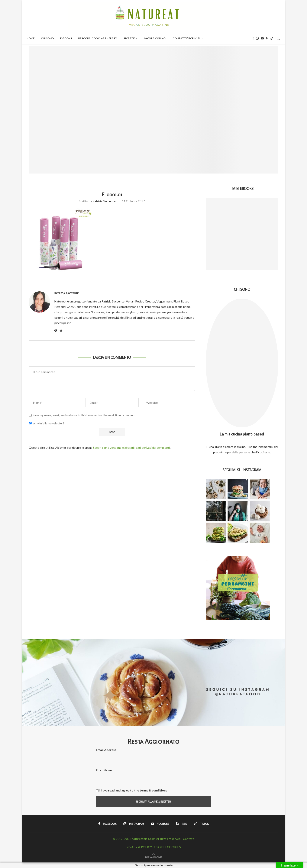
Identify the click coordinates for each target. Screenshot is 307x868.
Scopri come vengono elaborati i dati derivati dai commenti (131, 448)
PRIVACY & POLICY (138, 847)
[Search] (278, 38)
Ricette (129, 38)
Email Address (106, 750)
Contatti (189, 839)
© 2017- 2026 (122, 839)
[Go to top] (154, 857)
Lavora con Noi (155, 38)
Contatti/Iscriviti (186, 38)
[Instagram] (257, 38)
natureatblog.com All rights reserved (156, 839)
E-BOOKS (66, 38)
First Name (104, 770)
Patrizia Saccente (104, 201)
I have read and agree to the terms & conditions (133, 790)
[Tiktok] (272, 38)
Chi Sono (47, 38)
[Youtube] (262, 38)
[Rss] (267, 38)
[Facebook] (253, 38)
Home (31, 38)
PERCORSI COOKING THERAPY (98, 38)
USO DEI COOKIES (168, 847)
